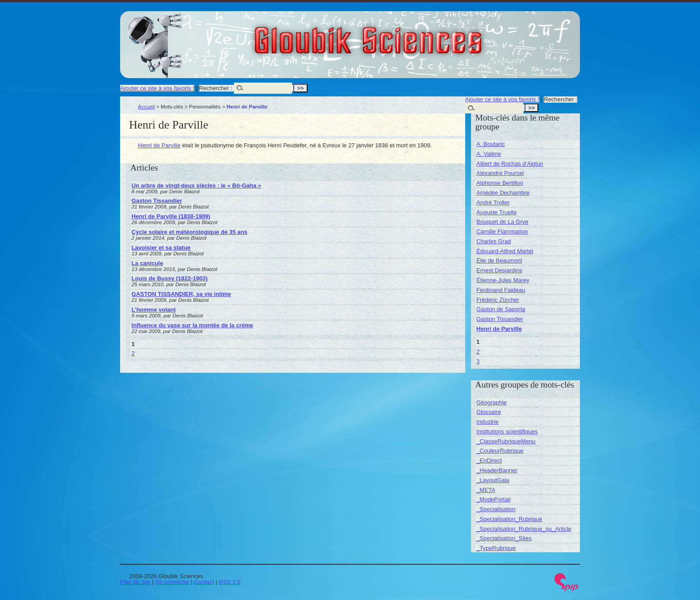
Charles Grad (494, 241)
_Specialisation (496, 509)
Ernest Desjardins (499, 270)
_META (486, 490)
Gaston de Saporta (501, 309)
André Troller (493, 202)
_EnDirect (489, 460)
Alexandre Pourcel (500, 173)
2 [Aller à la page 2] (133, 353)
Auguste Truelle (496, 212)
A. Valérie (489, 154)
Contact (204, 582)
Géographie (492, 402)
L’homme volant (154, 310)
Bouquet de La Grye (502, 222)
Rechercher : (216, 88)
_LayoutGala (493, 480)
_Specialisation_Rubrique (509, 519)
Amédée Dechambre (503, 193)
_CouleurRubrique (500, 451)
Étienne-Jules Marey (503, 280)
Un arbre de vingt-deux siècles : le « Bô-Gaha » (196, 185)
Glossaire (489, 412)
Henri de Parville (159, 145)
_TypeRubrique (496, 548)
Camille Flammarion (502, 231)
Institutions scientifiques (507, 431)
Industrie (487, 422)
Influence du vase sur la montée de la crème (192, 325)
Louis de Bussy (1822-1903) (170, 278)
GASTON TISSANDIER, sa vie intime (181, 294)
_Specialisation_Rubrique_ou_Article (524, 529)
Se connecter (173, 582)
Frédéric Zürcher (498, 300)
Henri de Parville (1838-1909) (171, 216)
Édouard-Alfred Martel (505, 251)
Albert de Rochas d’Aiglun (510, 164)
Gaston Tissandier (157, 201)
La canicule (148, 263)
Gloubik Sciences (419, 35)
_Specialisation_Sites (504, 538)
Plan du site (135, 582)
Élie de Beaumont (499, 260)
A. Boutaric (491, 144)
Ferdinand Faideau (501, 290)
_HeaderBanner (497, 470)
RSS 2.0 (229, 582)
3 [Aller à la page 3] (478, 361)
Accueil (146, 106)
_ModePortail (494, 499)
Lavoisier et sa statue (161, 248)
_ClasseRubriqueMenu (506, 441)
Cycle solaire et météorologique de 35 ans (190, 232)
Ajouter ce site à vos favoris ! (157, 88)
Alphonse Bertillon (500, 183)
